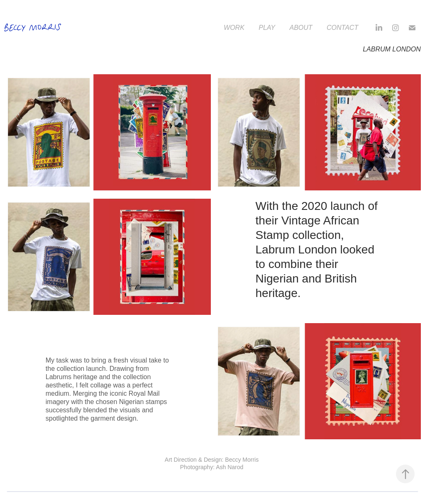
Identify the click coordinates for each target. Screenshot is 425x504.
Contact (342, 28)
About (301, 28)
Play (267, 28)
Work (234, 28)
